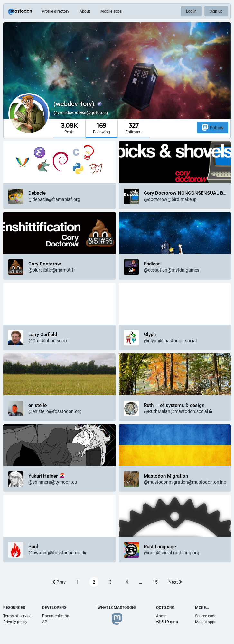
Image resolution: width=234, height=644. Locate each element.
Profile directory (56, 11)
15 (155, 582)
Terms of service (17, 616)
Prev (59, 582)
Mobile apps (111, 11)
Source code (206, 616)
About (85, 11)
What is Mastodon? (117, 608)
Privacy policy (15, 622)
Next (175, 582)
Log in (191, 11)
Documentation (56, 616)
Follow (213, 127)
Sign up (216, 11)
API (45, 622)
